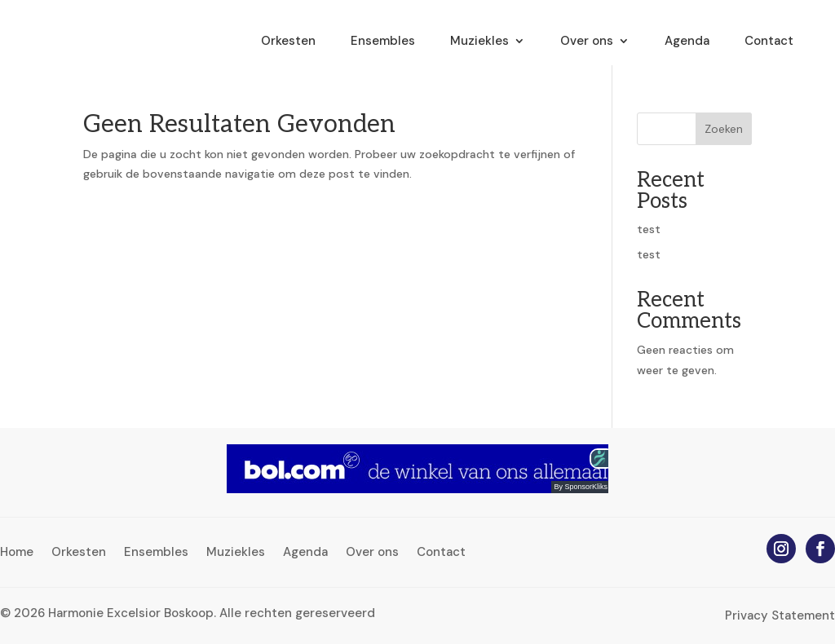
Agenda (687, 42)
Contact (769, 42)
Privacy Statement (780, 615)
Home (17, 553)
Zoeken (724, 129)
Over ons (587, 42)
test (649, 229)
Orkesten (288, 42)
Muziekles (479, 42)
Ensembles (383, 42)
